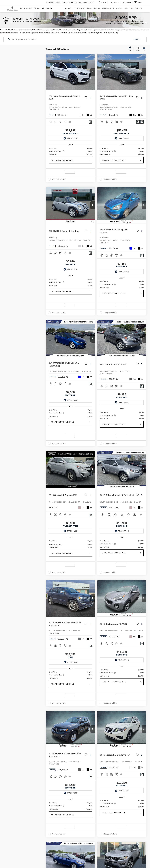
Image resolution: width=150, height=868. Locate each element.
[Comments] (91, 122)
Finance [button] (119, 9)
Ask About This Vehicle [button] (62, 160)
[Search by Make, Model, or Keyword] (72, 39)
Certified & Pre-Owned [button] (83, 9)
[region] (70, 151)
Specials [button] (97, 9)
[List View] (144, 49)
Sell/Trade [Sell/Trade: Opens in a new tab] (129, 9)
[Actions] (90, 98)
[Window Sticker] (142, 122)
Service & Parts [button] (108, 9)
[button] (93, 72)
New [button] (70, 9)
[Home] (66, 9)
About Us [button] (139, 9)
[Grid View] (137, 49)
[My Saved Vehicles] (138, 2)
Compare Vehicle (59, 179)
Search (136, 39)
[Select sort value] (131, 49)
